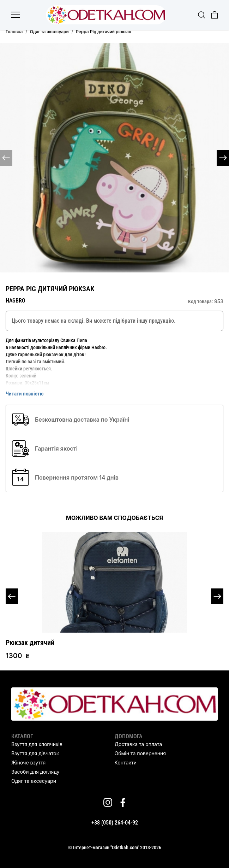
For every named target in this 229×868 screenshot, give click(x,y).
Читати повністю (25, 394)
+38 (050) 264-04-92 (115, 823)
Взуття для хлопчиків (37, 744)
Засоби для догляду (35, 772)
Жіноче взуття (28, 763)
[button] (223, 158)
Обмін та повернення (140, 753)
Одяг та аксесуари (49, 32)
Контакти (126, 763)
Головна (14, 32)
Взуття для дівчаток (35, 753)
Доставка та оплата (138, 744)
